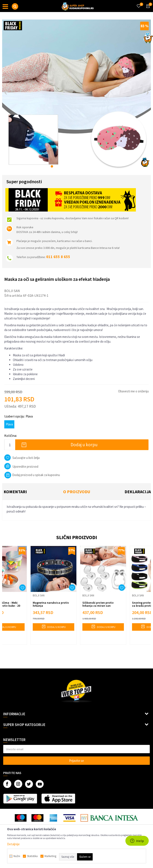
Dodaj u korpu (84, 445)
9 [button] (88, 166)
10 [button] (92, 166)
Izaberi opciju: (19, 416)
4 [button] (65, 166)
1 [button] (52, 166)
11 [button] (97, 166)
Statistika (32, 856)
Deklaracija (138, 492)
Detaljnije (13, 844)
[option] (76, 94)
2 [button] (56, 166)
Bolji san (12, 291)
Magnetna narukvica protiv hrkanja (51, 604)
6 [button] (74, 166)
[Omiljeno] (138, 3)
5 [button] (70, 166)
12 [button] (101, 166)
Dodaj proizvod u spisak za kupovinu (32, 475)
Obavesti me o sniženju (133, 391)
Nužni (17, 856)
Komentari (15, 492)
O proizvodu (77, 492)
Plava (9, 424)
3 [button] (61, 166)
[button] (15, 6)
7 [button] (79, 166)
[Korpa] (147, 10)
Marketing (50, 856)
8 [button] (83, 166)
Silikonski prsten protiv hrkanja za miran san (98, 604)
